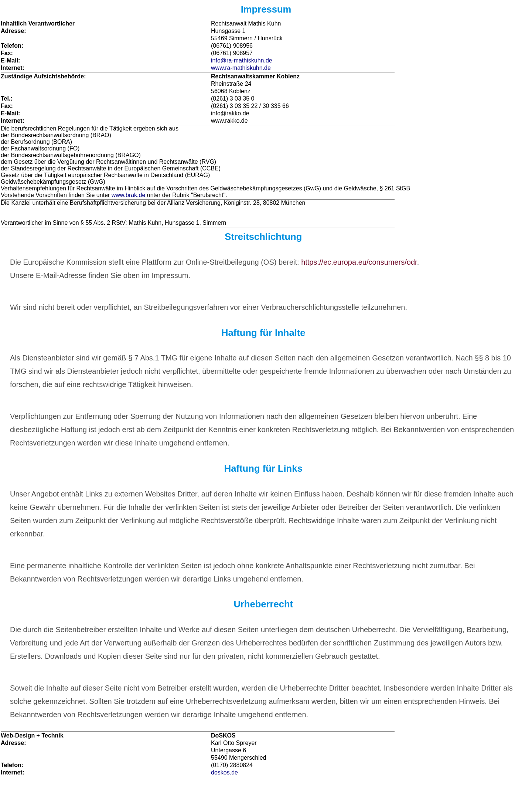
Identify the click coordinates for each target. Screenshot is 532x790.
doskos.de (224, 772)
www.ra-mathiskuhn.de (241, 68)
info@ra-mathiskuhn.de (242, 60)
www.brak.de (129, 195)
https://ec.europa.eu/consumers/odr (359, 262)
